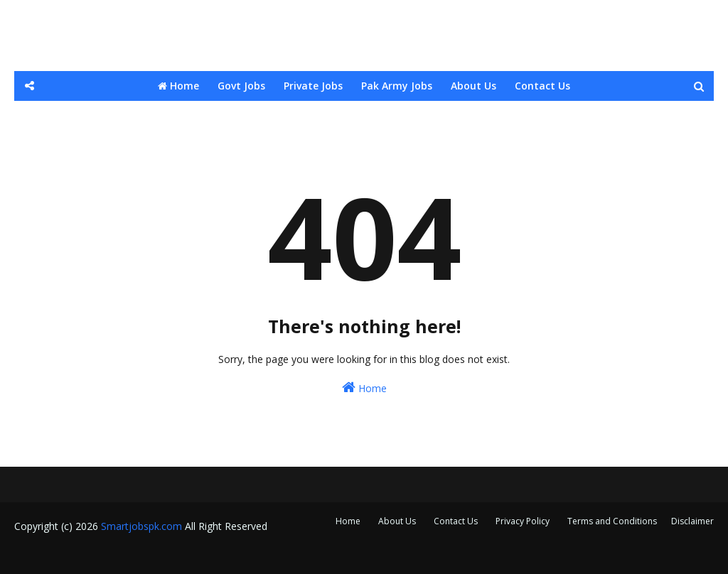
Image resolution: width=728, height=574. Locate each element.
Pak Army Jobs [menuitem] (397, 86)
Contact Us (456, 521)
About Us (397, 521)
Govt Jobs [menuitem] (241, 86)
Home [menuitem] (178, 86)
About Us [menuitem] (473, 86)
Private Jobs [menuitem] (313, 86)
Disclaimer (692, 521)
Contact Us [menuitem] (542, 86)
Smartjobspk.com (141, 526)
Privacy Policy (523, 521)
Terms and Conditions (612, 521)
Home (364, 388)
